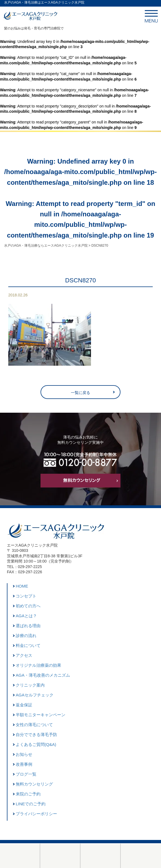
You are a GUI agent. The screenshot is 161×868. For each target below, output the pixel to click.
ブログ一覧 (26, 774)
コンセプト (26, 596)
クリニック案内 (30, 685)
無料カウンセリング (34, 784)
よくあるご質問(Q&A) (36, 744)
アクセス (24, 655)
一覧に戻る (80, 393)
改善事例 (24, 764)
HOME (22, 586)
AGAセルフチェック (35, 695)
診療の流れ (26, 636)
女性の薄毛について (34, 725)
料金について (28, 645)
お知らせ (24, 754)
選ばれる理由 (28, 626)
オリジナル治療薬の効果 (38, 665)
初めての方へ (28, 606)
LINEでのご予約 (31, 804)
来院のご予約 (28, 794)
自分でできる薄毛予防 (36, 735)
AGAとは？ (26, 616)
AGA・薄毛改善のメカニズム (43, 675)
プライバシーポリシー (36, 814)
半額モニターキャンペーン (41, 715)
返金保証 (24, 705)
